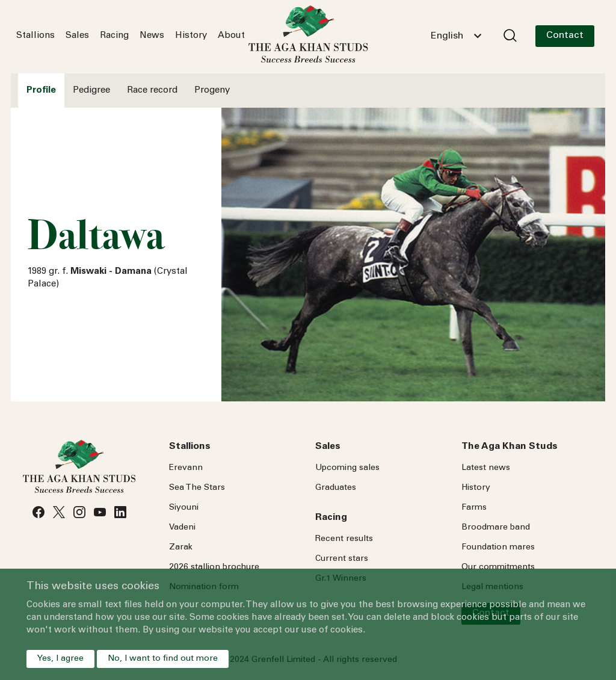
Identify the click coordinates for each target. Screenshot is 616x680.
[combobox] (456, 36)
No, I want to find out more (163, 659)
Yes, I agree (60, 659)
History (191, 36)
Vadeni (182, 528)
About (231, 36)
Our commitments (498, 567)
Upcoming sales (347, 468)
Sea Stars (197, 488)
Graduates (336, 488)
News (152, 36)
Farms (474, 508)
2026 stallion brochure (214, 567)
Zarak (181, 548)
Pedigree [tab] (91, 91)
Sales (77, 36)
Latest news (486, 468)
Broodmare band (496, 528)
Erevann (186, 468)
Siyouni (184, 508)
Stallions (35, 36)
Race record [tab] (152, 91)
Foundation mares (498, 548)
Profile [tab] (41, 91)
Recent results (344, 539)
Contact (565, 36)
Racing (114, 36)
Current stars (342, 559)
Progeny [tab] (212, 91)
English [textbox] (447, 36)
